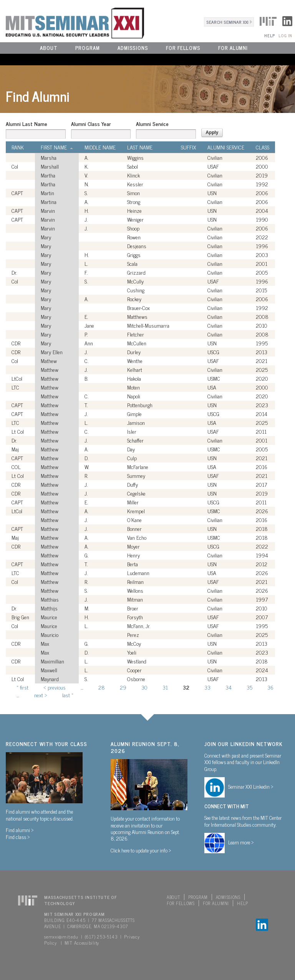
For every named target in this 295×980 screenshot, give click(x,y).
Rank (18, 147)
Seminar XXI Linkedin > (251, 786)
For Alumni (233, 48)
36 (270, 687)
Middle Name (100, 147)
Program (88, 48)
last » (68, 695)
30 (144, 687)
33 (207, 687)
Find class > (18, 837)
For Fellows (183, 48)
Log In (285, 36)
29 (123, 687)
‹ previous (55, 687)
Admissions (133, 48)
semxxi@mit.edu (61, 937)
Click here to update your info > (141, 850)
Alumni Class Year (91, 124)
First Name (57, 147)
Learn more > (241, 842)
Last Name (140, 147)
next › (41, 695)
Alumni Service (152, 124)
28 (102, 687)
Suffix (188, 147)
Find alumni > (20, 830)
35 (249, 687)
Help (269, 36)
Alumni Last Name (27, 124)
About (49, 48)
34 (229, 687)
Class (263, 147)
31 (165, 687)
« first (22, 687)
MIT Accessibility (82, 943)
